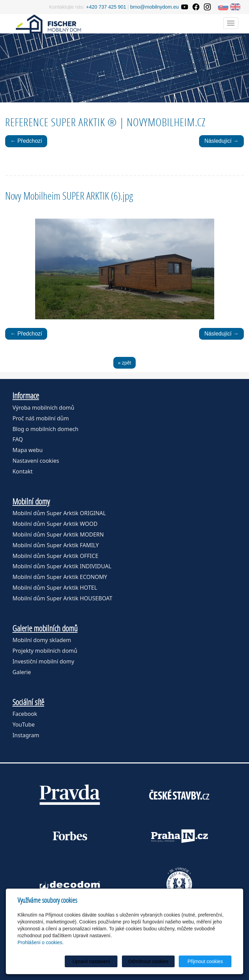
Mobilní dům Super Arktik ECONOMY (60, 577)
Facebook (25, 714)
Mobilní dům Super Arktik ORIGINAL (59, 513)
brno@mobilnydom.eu (154, 7)
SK (223, 7)
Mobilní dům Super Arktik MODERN (58, 534)
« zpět (124, 363)
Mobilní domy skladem (42, 640)
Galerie (22, 672)
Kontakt (23, 471)
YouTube (24, 724)
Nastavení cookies (36, 461)
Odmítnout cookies (148, 961)
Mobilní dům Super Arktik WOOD (55, 524)
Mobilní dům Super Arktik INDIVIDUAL (62, 566)
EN (235, 7)
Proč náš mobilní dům (41, 418)
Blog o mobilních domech (45, 429)
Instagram (26, 735)
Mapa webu (28, 450)
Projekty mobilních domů (45, 651)
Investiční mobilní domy (43, 661)
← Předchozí (26, 141)
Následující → (221, 141)
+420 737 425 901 (106, 7)
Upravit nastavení (91, 961)
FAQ (18, 439)
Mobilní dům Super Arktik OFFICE (55, 556)
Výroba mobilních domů (43, 408)
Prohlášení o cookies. (41, 942)
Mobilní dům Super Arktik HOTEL (55, 588)
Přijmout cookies (205, 961)
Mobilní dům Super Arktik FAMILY (56, 545)
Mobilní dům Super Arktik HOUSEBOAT (62, 598)
